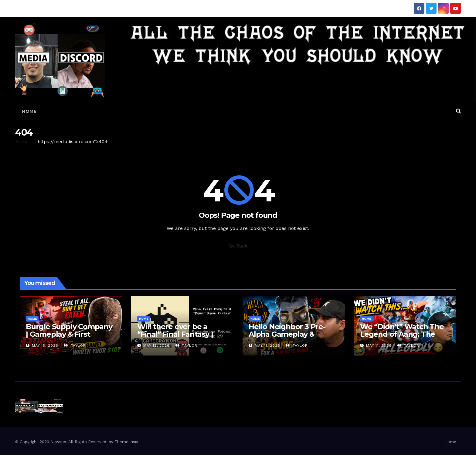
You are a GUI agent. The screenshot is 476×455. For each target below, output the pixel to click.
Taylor (75, 345)
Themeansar (127, 442)
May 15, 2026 (45, 345)
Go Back (238, 246)
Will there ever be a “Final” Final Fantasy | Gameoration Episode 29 (181, 334)
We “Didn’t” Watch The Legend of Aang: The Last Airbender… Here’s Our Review (402, 338)
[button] (458, 111)
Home (29, 111)
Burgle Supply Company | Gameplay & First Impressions (69, 334)
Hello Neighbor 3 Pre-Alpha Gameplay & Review (287, 334)
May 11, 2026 (267, 345)
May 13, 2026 (156, 345)
